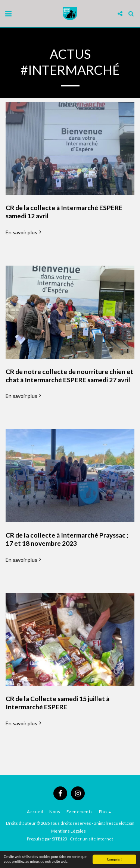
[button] (8, 13)
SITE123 (59, 839)
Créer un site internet (91, 839)
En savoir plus (24, 232)
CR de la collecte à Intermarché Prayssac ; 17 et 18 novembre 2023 (67, 539)
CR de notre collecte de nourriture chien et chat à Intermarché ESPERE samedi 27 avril (69, 376)
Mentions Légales (69, 831)
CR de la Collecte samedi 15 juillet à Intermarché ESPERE (57, 703)
